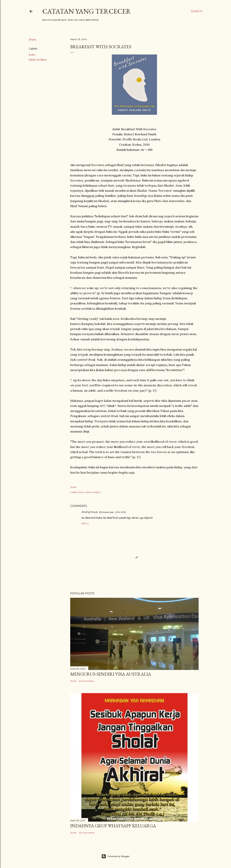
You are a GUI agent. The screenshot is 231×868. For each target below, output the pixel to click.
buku (32, 55)
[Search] (197, 11)
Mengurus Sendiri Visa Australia (111, 674)
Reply (85, 523)
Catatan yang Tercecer (87, 11)
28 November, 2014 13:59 (112, 512)
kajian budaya (38, 60)
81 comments (87, 681)
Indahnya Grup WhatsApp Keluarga (113, 826)
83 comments (87, 833)
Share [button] (33, 40)
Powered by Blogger (116, 856)
